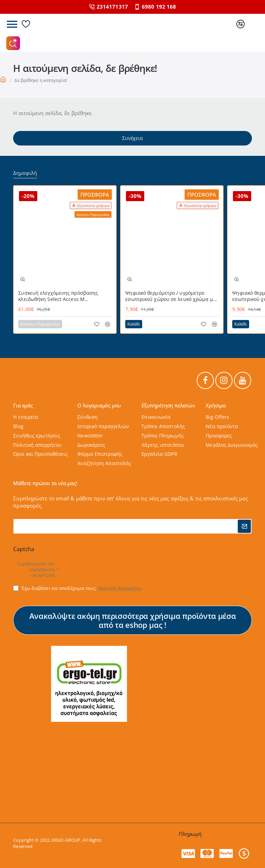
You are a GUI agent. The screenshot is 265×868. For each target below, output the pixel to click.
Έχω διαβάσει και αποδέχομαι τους (78, 588)
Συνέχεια (132, 138)
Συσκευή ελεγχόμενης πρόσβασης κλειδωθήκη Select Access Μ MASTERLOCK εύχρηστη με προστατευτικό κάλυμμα (58, 296)
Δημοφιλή (25, 173)
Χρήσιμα (216, 406)
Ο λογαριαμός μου (99, 406)
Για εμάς (23, 406)
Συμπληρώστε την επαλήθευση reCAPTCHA (36, 570)
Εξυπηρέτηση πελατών (168, 406)
